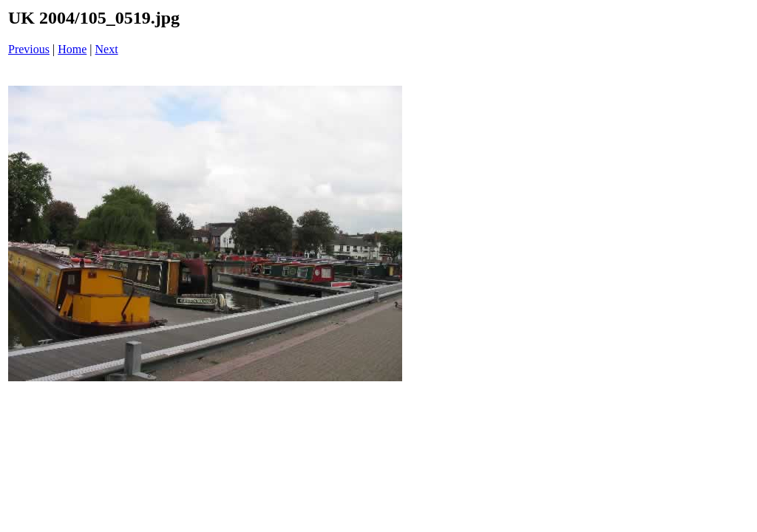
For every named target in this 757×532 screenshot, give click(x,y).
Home (72, 49)
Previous (29, 49)
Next (107, 49)
